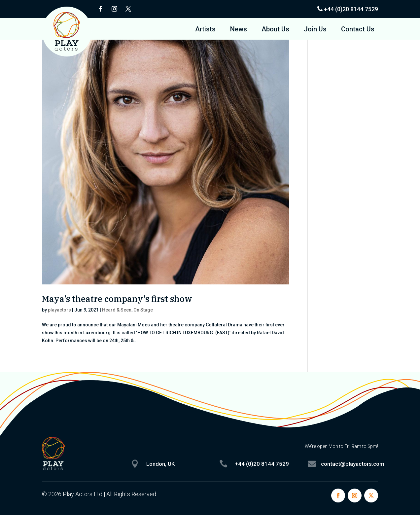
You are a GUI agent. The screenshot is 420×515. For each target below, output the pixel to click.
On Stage (143, 310)
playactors (59, 310)
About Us (275, 30)
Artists (205, 30)
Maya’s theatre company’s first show (117, 299)
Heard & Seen (117, 310)
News (239, 30)
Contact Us (358, 30)
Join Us (315, 30)
